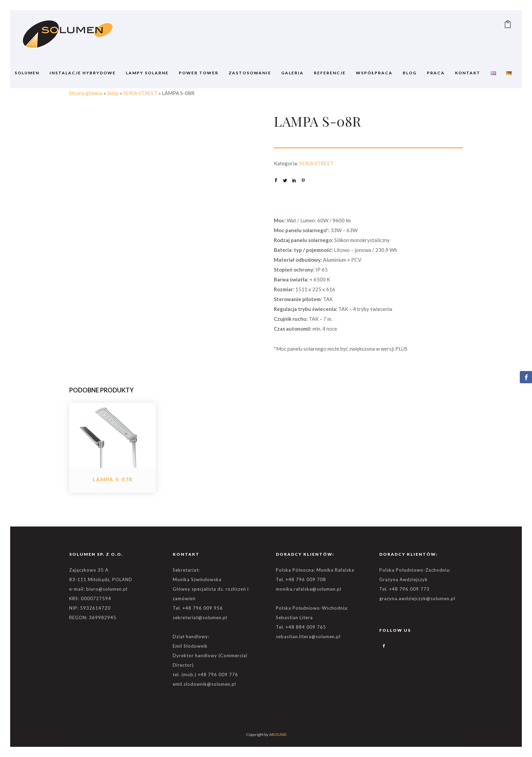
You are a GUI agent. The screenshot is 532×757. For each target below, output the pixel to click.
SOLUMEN (27, 73)
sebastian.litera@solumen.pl (308, 636)
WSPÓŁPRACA (374, 73)
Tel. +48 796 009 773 (404, 589)
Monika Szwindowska (197, 579)
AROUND (278, 734)
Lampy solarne (147, 73)
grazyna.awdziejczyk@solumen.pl (417, 598)
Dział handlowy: (191, 636)
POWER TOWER (199, 73)
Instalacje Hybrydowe (83, 73)
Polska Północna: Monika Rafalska (315, 570)
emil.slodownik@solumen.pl (204, 684)
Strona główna (86, 93)
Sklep (113, 93)
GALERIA (292, 73)
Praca (436, 73)
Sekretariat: (186, 570)
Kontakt (468, 73)
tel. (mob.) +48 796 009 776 (205, 675)
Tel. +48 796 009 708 (301, 579)
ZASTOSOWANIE (250, 73)
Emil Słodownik (190, 646)
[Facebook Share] (526, 377)
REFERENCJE (330, 73)
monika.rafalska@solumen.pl (309, 589)
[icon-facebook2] (384, 646)
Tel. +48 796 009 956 (198, 608)
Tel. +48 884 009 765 (301, 627)
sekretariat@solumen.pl (200, 617)
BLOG (410, 73)
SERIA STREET (140, 93)
